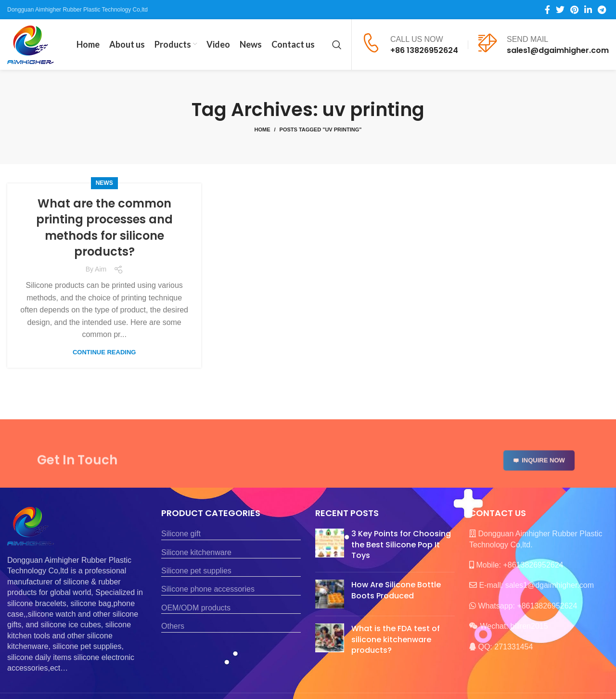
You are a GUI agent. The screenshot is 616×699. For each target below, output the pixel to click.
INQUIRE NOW (539, 470)
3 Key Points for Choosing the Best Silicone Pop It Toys (401, 544)
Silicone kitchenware (196, 552)
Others (173, 626)
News (104, 183)
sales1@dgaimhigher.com (558, 50)
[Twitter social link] (560, 10)
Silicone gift (181, 534)
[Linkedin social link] (588, 10)
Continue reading (104, 352)
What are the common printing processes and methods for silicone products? (104, 228)
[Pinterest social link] (574, 10)
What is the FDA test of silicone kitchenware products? (396, 639)
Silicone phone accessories (208, 589)
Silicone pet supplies (196, 571)
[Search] (337, 45)
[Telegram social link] (602, 10)
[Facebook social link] (547, 10)
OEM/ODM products (196, 608)
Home (262, 129)
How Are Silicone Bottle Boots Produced (396, 590)
